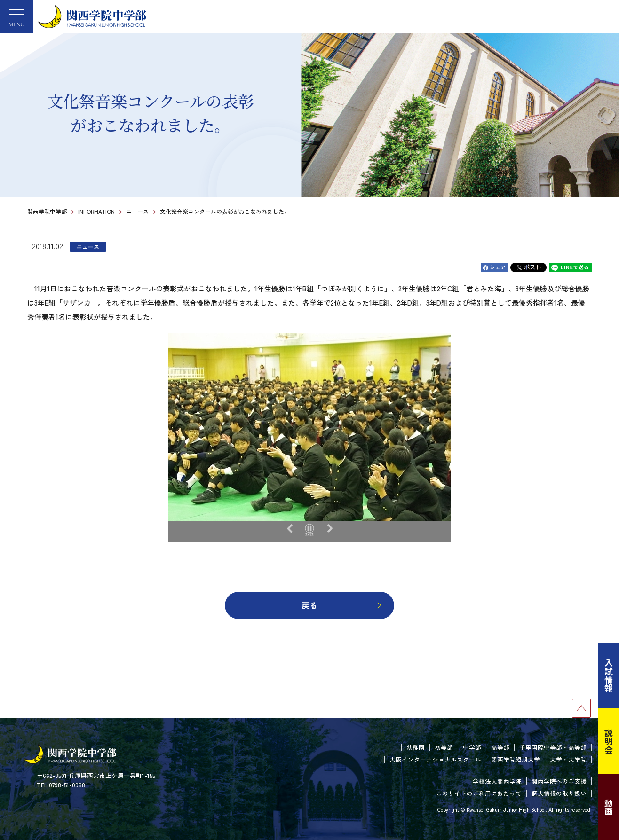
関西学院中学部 (47, 211)
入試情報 (609, 675)
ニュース (137, 211)
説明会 (609, 741)
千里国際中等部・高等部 (553, 747)
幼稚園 (416, 747)
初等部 (444, 747)
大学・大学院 (568, 759)
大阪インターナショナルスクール (435, 759)
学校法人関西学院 (497, 781)
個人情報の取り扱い (559, 793)
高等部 (500, 747)
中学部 (472, 747)
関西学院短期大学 (516, 759)
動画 (609, 807)
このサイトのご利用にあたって (479, 793)
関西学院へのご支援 (559, 781)
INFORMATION (96, 211)
